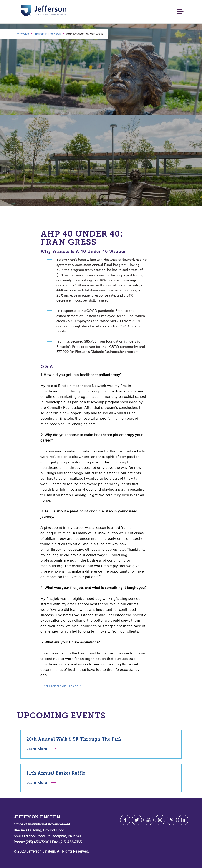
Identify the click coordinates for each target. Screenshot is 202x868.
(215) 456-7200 (38, 842)
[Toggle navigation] (179, 12)
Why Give (23, 34)
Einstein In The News (48, 34)
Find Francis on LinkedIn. (62, 686)
